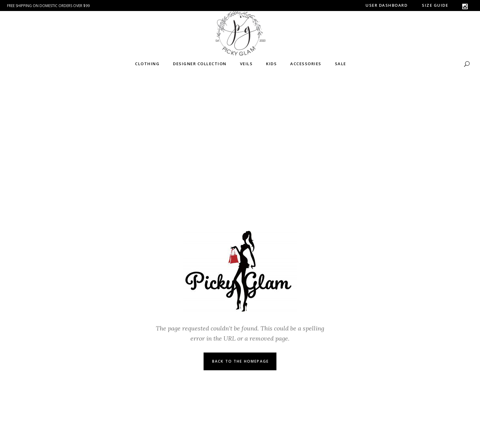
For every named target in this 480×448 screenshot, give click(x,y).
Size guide (435, 5)
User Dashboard (386, 5)
